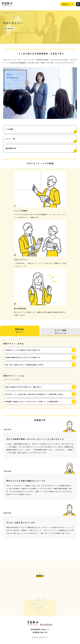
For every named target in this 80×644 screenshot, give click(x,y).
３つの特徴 (9, 129)
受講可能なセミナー (20, 331)
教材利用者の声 (11, 148)
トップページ (7, 13)
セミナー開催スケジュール (60, 332)
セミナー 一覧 (10, 139)
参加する (66, 4)
